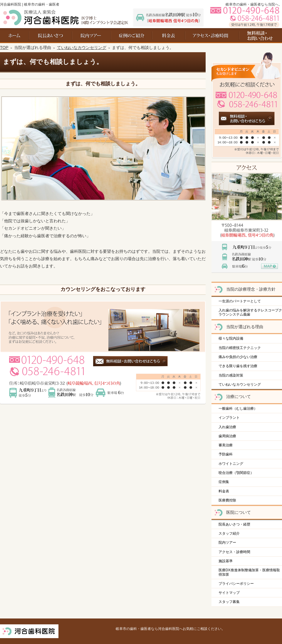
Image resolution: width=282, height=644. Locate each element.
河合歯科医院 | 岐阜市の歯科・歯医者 (30, 4)
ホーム (15, 36)
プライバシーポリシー (236, 584)
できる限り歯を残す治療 (238, 366)
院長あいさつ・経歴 (234, 524)
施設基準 (226, 561)
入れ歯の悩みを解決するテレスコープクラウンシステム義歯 (250, 312)
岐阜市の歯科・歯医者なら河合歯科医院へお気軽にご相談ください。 (170, 629)
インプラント (229, 418)
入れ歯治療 (227, 427)
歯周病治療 (227, 436)
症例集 (224, 482)
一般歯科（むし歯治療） (238, 409)
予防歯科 (226, 454)
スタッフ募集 (229, 602)
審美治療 (226, 445)
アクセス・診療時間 (234, 552)
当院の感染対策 (231, 375)
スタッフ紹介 (229, 533)
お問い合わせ (257, 36)
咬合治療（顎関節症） (236, 473)
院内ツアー (227, 543)
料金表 (224, 491)
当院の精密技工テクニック (240, 348)
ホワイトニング (231, 464)
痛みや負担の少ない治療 (238, 357)
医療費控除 (227, 500)
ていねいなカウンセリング (240, 384)
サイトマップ (229, 593)
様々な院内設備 (231, 338)
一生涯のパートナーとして (240, 301)
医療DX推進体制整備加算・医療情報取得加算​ (249, 572)
